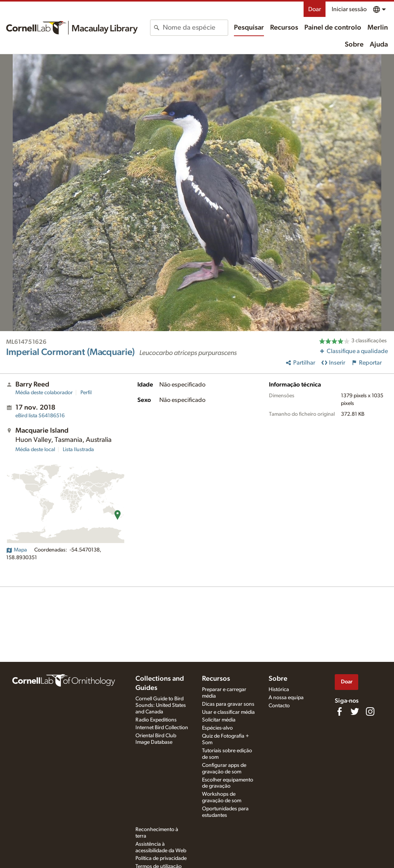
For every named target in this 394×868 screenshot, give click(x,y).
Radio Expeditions (156, 720)
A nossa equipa (286, 698)
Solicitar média (219, 720)
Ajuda (379, 45)
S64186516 (40, 416)
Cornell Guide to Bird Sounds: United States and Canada (161, 705)
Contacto (279, 706)
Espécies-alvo (217, 728)
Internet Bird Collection (162, 728)
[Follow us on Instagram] (370, 711)
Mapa (17, 550)
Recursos (284, 28)
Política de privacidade (161, 858)
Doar (315, 9)
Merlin (378, 28)
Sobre (354, 45)
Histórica (279, 690)
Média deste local (35, 450)
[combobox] (195, 28)
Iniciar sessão (349, 9)
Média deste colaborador (44, 393)
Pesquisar (249, 28)
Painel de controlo (333, 28)
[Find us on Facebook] (339, 711)
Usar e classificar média (228, 712)
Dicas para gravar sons (228, 704)
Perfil (86, 393)
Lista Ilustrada (78, 450)
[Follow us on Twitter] (355, 711)
